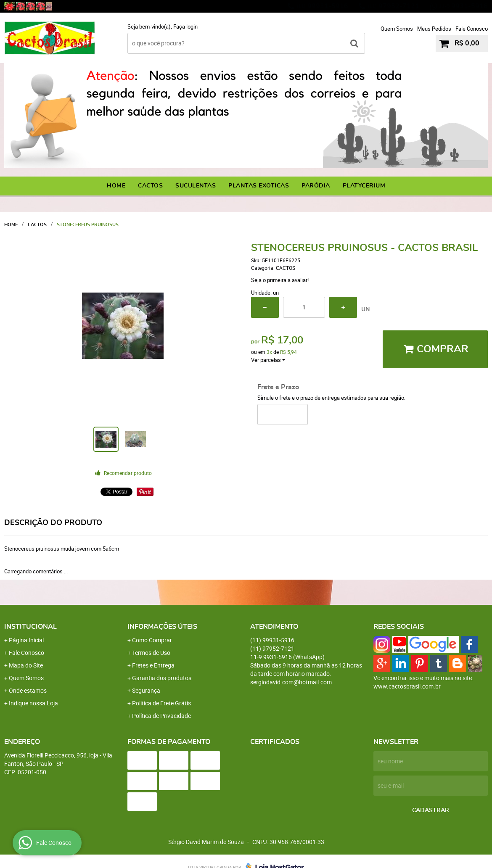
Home (116, 186)
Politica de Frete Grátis (161, 703)
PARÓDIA (316, 186)
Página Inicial (26, 640)
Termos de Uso (151, 653)
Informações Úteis (162, 627)
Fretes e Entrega (153, 665)
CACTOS (150, 186)
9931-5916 (463, 6)
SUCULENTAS (196, 186)
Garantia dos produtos (162, 678)
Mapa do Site (26, 665)
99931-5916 (322, 6)
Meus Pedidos (434, 29)
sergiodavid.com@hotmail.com (291, 682)
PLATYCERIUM (364, 186)
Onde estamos (28, 690)
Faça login (185, 26)
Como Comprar (152, 640)
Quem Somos (397, 29)
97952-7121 (393, 6)
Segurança (146, 690)
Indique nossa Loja (33, 703)
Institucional (30, 627)
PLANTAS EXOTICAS (259, 186)
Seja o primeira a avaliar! (280, 280)
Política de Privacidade (161, 716)
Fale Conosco (472, 29)
